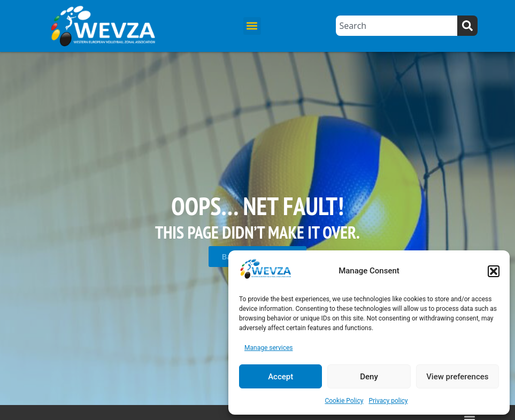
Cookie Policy (344, 401)
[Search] (467, 26)
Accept (280, 377)
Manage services (269, 348)
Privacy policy (388, 401)
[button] (494, 271)
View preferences (457, 377)
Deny (369, 377)
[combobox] (396, 26)
